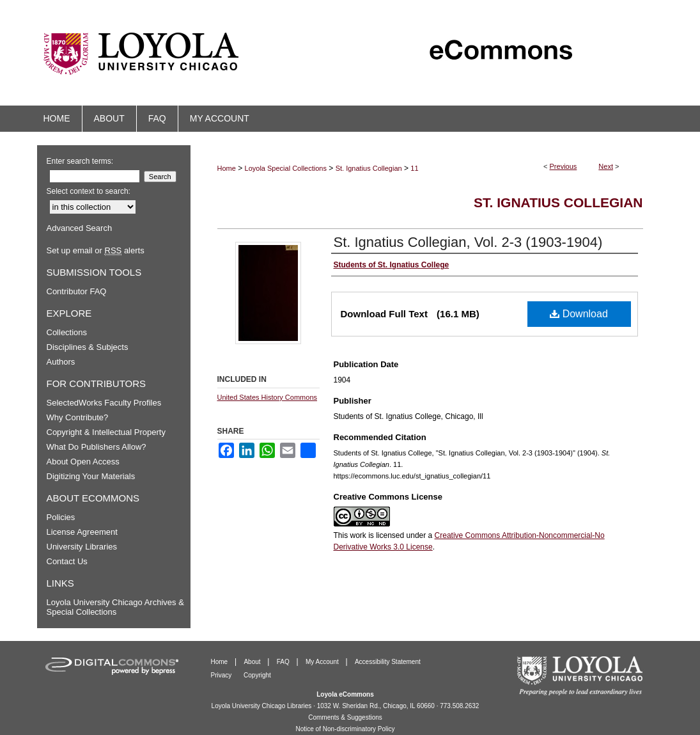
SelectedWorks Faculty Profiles (104, 403)
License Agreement (82, 532)
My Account (323, 662)
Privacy (222, 675)
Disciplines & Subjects (88, 347)
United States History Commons (268, 397)
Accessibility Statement (388, 662)
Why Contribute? (78, 417)
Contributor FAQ (77, 291)
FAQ (284, 662)
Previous (564, 166)
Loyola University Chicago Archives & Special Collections (115, 607)
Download (579, 314)
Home (227, 168)
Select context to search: (89, 191)
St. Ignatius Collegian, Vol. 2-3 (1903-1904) (468, 242)
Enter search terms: (80, 161)
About (253, 662)
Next (606, 166)
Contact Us (67, 561)
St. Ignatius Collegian (369, 168)
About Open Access (83, 462)
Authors (61, 362)
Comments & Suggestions (345, 717)
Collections (67, 332)
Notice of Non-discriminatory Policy (345, 729)
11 (414, 168)
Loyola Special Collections (286, 168)
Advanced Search (80, 228)
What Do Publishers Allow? (97, 447)
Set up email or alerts (96, 250)
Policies (61, 517)
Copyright (257, 675)
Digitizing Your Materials (91, 476)
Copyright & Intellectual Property (106, 432)
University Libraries (82, 547)
